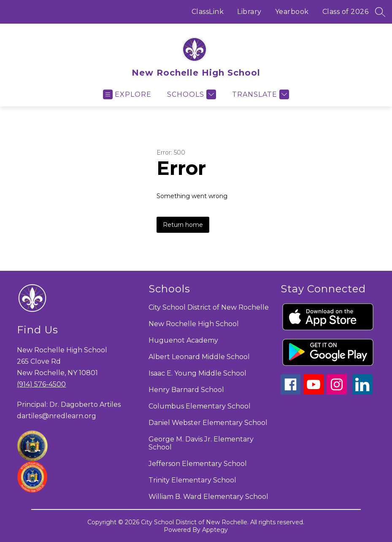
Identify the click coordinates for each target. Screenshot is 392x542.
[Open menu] (127, 94)
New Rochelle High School (194, 324)
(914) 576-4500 (41, 384)
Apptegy (215, 530)
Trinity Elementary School (192, 480)
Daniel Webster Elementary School (208, 423)
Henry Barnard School (186, 390)
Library (249, 12)
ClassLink (208, 12)
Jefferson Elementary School (198, 464)
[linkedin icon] (362, 392)
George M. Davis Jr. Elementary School (201, 443)
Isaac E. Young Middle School (197, 373)
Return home (183, 225)
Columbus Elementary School (200, 406)
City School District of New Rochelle (209, 307)
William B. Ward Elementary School (208, 497)
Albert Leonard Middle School (199, 357)
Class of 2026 (346, 12)
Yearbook (292, 12)
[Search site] (380, 12)
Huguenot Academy (183, 340)
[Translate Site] (260, 94)
